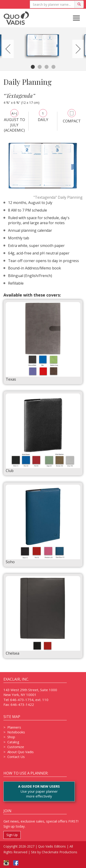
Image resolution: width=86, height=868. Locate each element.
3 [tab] (47, 67)
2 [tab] (40, 67)
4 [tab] (53, 67)
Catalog (13, 742)
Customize (16, 747)
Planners (14, 727)
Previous (8, 49)
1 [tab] (33, 67)
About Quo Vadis (21, 752)
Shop (11, 737)
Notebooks (16, 732)
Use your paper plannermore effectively (39, 791)
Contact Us (16, 757)
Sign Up (12, 835)
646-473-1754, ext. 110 (29, 700)
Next (78, 49)
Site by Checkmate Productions (54, 852)
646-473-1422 (22, 704)
